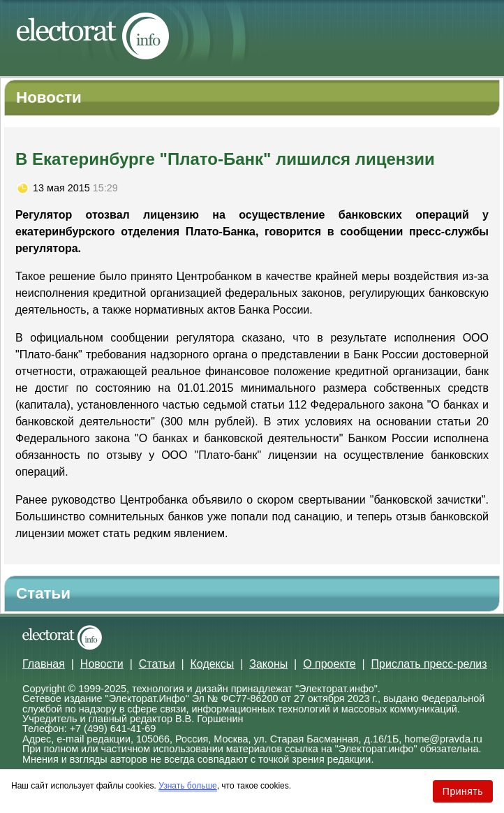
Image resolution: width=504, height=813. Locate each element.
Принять (463, 791)
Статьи (157, 664)
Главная (44, 664)
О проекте (329, 664)
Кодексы (213, 664)
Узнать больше (187, 786)
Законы (268, 664)
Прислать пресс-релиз (429, 664)
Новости (102, 664)
